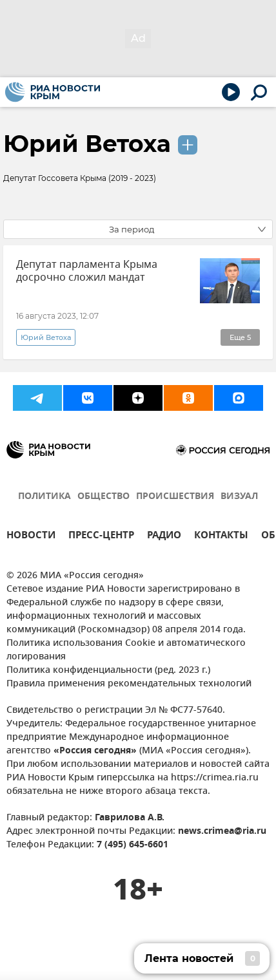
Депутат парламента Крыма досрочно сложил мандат (87, 271)
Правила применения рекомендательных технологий (129, 684)
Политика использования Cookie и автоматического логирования (126, 650)
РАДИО (164, 537)
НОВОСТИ (31, 537)
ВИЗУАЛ (239, 497)
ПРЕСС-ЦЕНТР (101, 537)
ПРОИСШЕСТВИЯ (175, 497)
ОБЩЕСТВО (103, 497)
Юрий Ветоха (87, 144)
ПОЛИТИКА (44, 497)
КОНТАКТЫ (221, 537)
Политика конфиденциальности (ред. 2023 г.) (108, 671)
